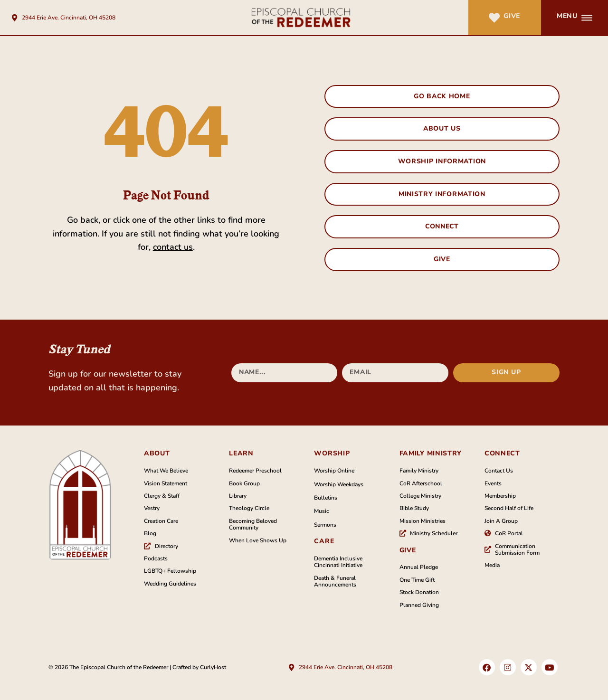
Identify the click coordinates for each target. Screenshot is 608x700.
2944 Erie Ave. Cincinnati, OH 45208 (69, 18)
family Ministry (431, 454)
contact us (173, 247)
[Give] (494, 18)
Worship (332, 454)
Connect (502, 454)
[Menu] (587, 18)
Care (324, 542)
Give (512, 16)
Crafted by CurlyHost (199, 668)
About (157, 454)
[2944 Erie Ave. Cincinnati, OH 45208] (14, 18)
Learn (241, 454)
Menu (567, 16)
